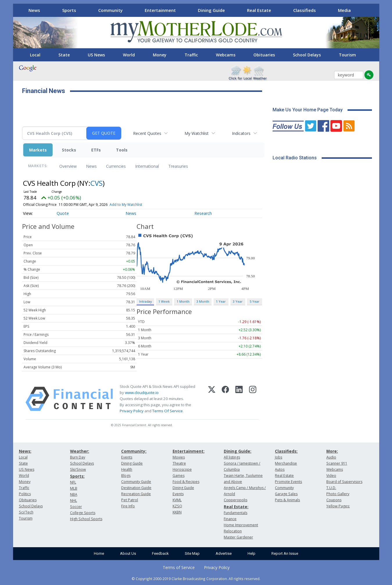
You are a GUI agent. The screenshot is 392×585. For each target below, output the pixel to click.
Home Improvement (241, 525)
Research (203, 213)
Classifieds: (286, 451)
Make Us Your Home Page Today (308, 110)
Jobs (279, 457)
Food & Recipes (186, 482)
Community (110, 10)
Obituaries (264, 55)
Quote (63, 213)
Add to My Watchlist (126, 205)
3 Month (203, 301)
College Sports (83, 513)
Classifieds (305, 10)
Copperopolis (236, 500)
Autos (280, 469)
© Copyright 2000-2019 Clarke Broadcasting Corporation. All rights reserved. (196, 579)
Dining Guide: (238, 451)
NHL (74, 501)
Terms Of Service (168, 411)
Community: (134, 451)
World (129, 55)
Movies (179, 457)
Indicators (241, 133)
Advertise (224, 553)
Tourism (347, 55)
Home (99, 553)
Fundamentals (236, 513)
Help (252, 553)
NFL (73, 482)
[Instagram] (253, 399)
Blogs (126, 476)
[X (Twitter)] (212, 399)
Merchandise (286, 463)
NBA (74, 494)
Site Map (192, 553)
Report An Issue (285, 553)
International (147, 166)
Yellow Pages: (338, 506)
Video (331, 476)
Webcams (226, 55)
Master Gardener (238, 537)
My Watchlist (197, 133)
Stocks (69, 150)
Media (344, 10)
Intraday (145, 301)
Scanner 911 (337, 463)
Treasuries (178, 166)
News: (25, 451)
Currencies (116, 166)
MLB (74, 488)
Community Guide (136, 482)
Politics (25, 494)
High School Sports (86, 519)
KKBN (177, 512)
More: (332, 451)
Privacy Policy (132, 411)
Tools (122, 150)
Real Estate (259, 10)
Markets (38, 150)
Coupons (334, 500)
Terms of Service (179, 567)
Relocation (233, 531)
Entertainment (160, 10)
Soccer (76, 507)
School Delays (307, 55)
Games (179, 476)
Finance (230, 519)
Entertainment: (189, 451)
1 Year (221, 301)
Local (35, 55)
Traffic (191, 55)
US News (96, 55)
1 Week (164, 301)
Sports (69, 10)
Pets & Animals (287, 500)
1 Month (183, 301)
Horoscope (182, 469)
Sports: (77, 476)
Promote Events (288, 482)
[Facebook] (225, 399)
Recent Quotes (147, 133)
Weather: (80, 451)
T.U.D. (331, 488)
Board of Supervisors (344, 482)
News (34, 10)
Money (160, 55)
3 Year (238, 301)
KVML (177, 500)
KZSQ (177, 506)
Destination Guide (136, 488)
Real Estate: (236, 507)
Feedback (160, 553)
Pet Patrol (130, 500)
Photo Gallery (338, 494)
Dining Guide (211, 10)
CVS (96, 183)
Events (127, 457)
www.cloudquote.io (142, 393)
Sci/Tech (26, 512)
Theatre (179, 463)
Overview (68, 166)
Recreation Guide (136, 494)
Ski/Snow (78, 469)
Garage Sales (286, 494)
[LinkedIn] (239, 399)
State (64, 55)
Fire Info (128, 506)
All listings (232, 457)
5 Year (255, 301)
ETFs (96, 150)
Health (127, 469)
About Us (128, 553)
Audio (331, 457)
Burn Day (78, 457)
